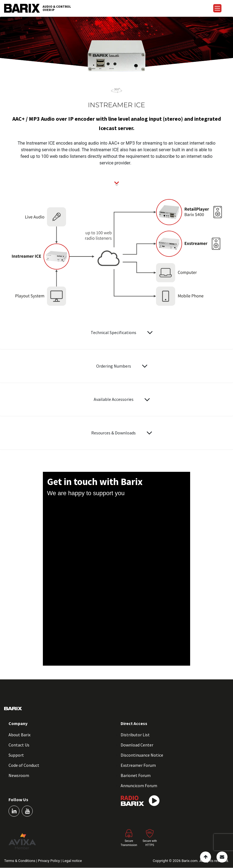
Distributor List (135, 735)
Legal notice (72, 861)
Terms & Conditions (20, 861)
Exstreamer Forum (138, 765)
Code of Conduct (24, 765)
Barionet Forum (136, 775)
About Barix (20, 735)
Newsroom (19, 775)
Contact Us (19, 745)
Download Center (137, 745)
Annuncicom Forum (139, 786)
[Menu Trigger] (217, 8)
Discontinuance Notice (142, 755)
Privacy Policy (49, 861)
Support (16, 755)
